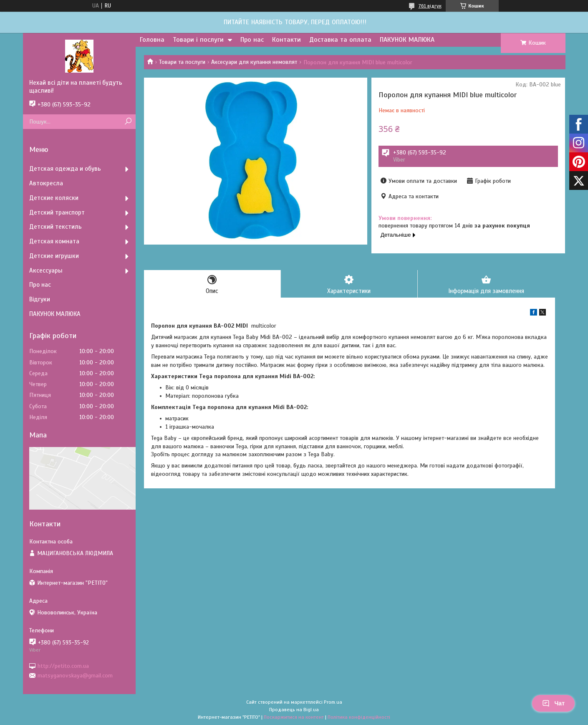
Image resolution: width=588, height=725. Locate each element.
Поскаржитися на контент (294, 717)
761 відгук (430, 6)
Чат (553, 703)
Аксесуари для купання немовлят (254, 62)
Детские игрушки (54, 256)
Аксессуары (46, 270)
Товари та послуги (182, 62)
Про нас (252, 40)
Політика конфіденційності (359, 717)
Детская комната (54, 241)
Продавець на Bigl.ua (294, 710)
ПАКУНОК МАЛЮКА (407, 40)
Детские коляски (54, 198)
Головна (152, 40)
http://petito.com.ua (63, 666)
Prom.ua (333, 702)
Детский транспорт (57, 212)
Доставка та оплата (340, 40)
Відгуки (40, 299)
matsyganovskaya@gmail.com (75, 676)
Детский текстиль (56, 227)
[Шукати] (128, 122)
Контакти (286, 40)
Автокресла (46, 183)
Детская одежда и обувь (65, 169)
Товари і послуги (198, 40)
